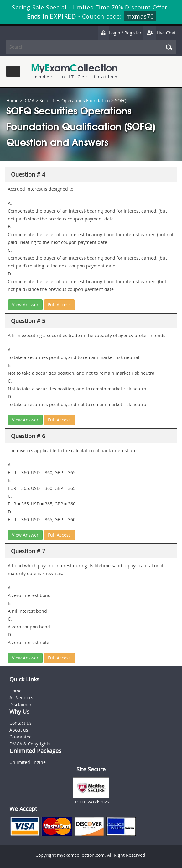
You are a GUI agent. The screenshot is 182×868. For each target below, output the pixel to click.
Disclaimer (21, 704)
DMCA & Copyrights (30, 744)
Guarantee (21, 737)
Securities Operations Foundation (75, 101)
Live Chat (159, 33)
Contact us (21, 723)
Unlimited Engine (28, 762)
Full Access (59, 305)
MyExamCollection (74, 71)
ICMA (29, 101)
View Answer (25, 305)
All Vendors (21, 698)
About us (19, 730)
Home (12, 101)
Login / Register (120, 33)
